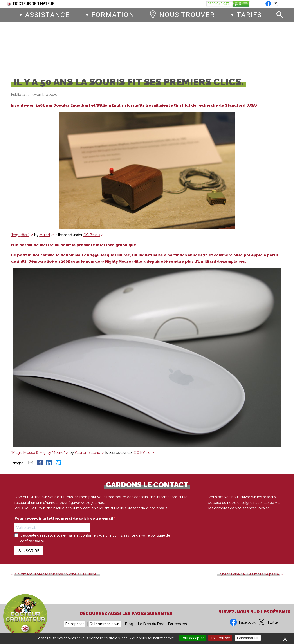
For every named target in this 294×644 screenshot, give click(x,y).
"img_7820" (20, 238)
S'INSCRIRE (29, 554)
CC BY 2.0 (92, 238)
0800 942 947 (175, 48)
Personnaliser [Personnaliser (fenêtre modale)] (248, 638)
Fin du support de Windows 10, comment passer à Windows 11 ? (77, 4)
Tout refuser (220, 638)
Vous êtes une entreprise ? (241, 4)
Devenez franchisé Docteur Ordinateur (175, 4)
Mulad (45, 238)
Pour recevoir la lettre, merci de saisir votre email (64, 522)
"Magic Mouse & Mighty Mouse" (38, 456)
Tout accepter (192, 638)
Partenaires (177, 624)
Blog (279, 4)
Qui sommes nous (105, 624)
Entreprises (75, 624)
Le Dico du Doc (151, 624)
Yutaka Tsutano (87, 456)
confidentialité (32, 545)
